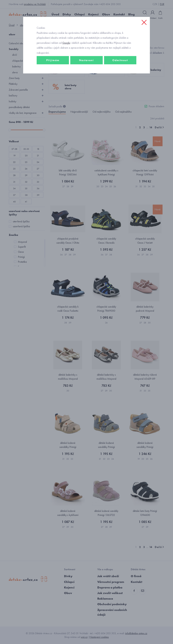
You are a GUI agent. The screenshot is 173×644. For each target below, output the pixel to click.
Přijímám (53, 60)
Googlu (66, 43)
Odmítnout (120, 60)
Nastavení (86, 60)
